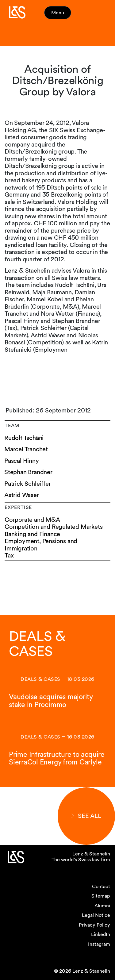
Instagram (99, 944)
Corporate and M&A (32, 520)
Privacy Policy (94, 925)
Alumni (102, 906)
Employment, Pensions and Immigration (41, 545)
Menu (58, 13)
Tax (9, 555)
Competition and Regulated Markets (54, 527)
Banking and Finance (32, 534)
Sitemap (101, 896)
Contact (101, 886)
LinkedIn (101, 934)
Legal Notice (96, 915)
